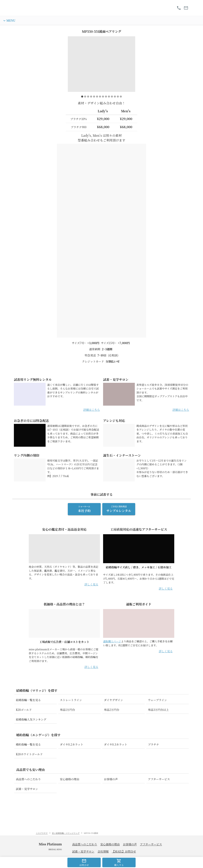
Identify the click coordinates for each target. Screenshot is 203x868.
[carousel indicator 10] (109, 98)
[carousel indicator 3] (88, 98)
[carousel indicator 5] (94, 98)
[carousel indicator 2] (85, 98)
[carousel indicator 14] (121, 98)
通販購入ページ (112, 671)
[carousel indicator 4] (91, 98)
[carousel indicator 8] (103, 98)
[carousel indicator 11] (112, 98)
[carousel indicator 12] (115, 98)
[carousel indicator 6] (97, 98)
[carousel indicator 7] (100, 98)
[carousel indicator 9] (106, 98)
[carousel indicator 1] (82, 98)
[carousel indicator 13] (118, 98)
